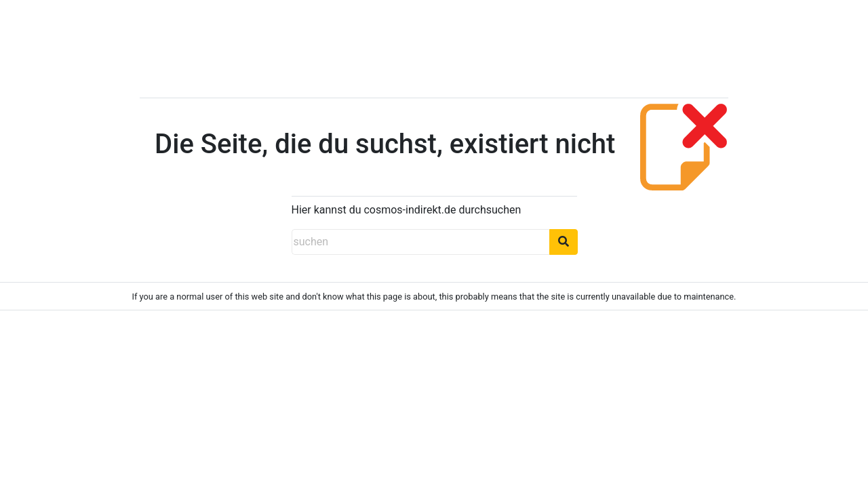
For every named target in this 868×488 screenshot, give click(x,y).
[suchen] (420, 242)
